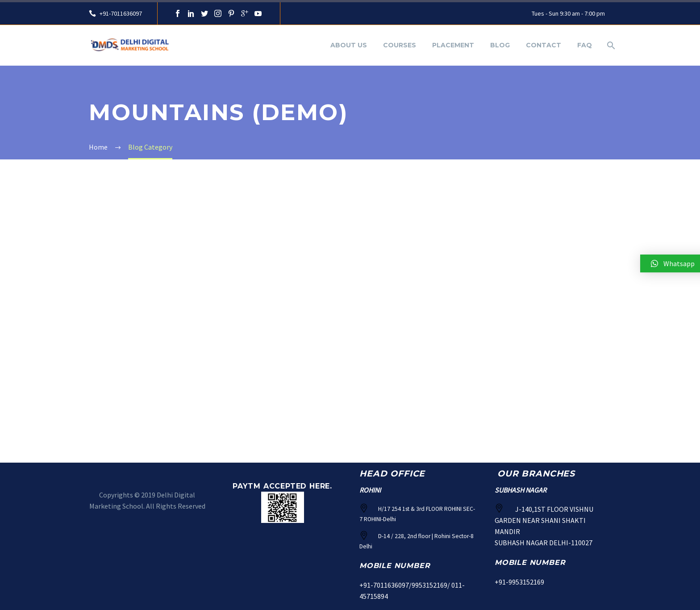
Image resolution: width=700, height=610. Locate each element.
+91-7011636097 (120, 13)
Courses (400, 45)
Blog (500, 45)
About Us (349, 45)
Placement (453, 45)
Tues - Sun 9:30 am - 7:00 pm (568, 13)
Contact (544, 45)
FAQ (585, 45)
